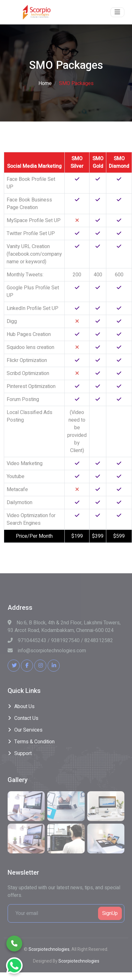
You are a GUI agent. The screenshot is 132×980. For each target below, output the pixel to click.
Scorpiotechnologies (49, 949)
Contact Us (26, 718)
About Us (24, 707)
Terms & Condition (34, 742)
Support (23, 753)
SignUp (110, 913)
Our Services (28, 730)
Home (45, 83)
